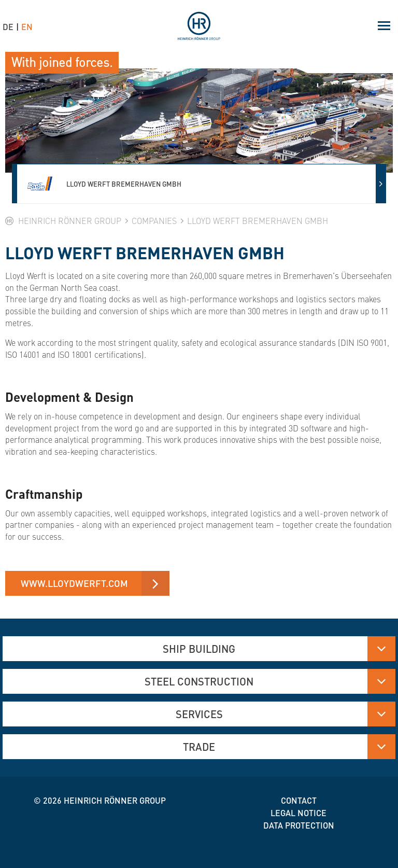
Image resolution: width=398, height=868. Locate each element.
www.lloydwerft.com (74, 583)
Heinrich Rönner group (115, 800)
